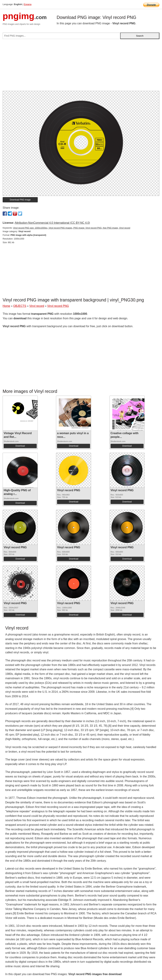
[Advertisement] (81, 66)
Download (20, 446)
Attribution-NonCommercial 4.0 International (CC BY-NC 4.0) (52, 223)
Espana (28, 4)
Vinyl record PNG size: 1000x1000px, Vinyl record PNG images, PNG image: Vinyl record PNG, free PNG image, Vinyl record (72, 228)
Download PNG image (20, 200)
